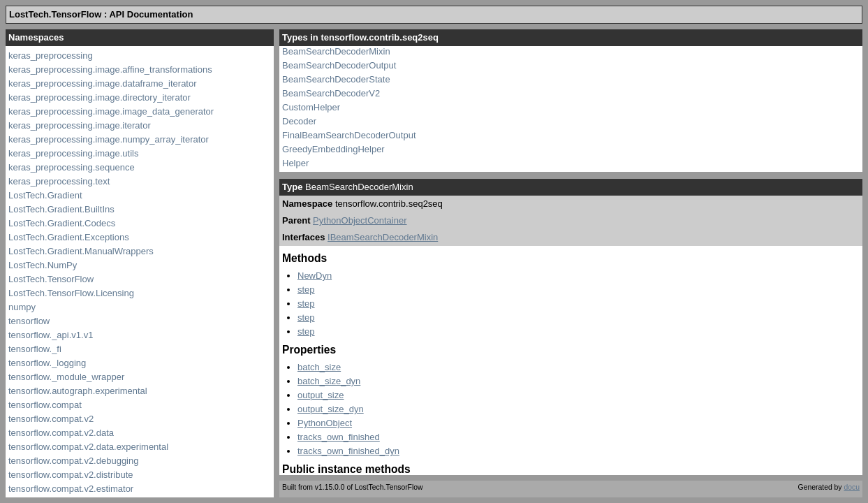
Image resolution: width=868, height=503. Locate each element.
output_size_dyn (331, 409)
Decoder (299, 121)
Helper (295, 163)
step (306, 290)
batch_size (319, 367)
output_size (321, 395)
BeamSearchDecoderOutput (339, 65)
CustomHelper (311, 107)
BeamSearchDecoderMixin (336, 51)
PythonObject (325, 423)
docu (852, 487)
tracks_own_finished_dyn (348, 451)
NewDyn (315, 276)
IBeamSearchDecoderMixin (383, 237)
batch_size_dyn (329, 381)
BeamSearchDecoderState (336, 79)
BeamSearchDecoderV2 (331, 93)
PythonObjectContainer (360, 220)
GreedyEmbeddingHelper (333, 149)
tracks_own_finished (339, 437)
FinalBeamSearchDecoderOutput (349, 135)
